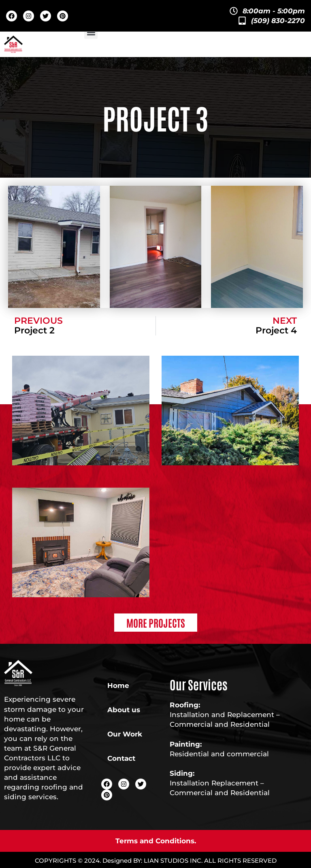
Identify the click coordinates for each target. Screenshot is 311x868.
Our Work (125, 734)
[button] (91, 32)
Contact (121, 758)
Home (118, 685)
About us (124, 710)
